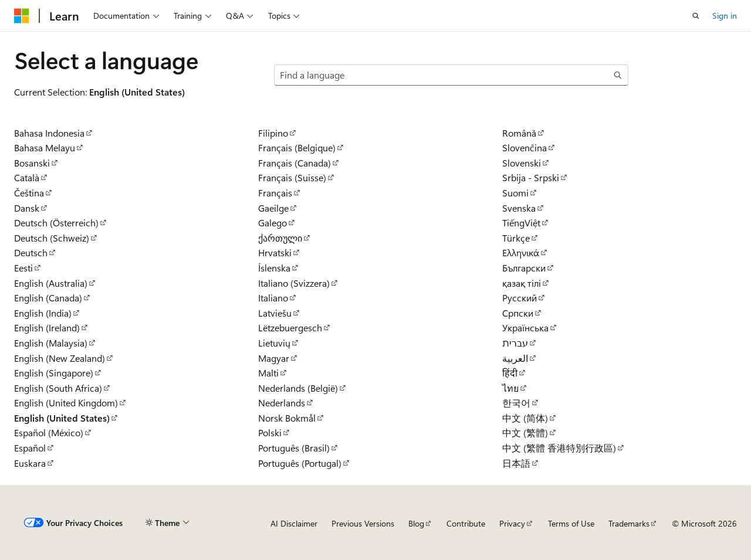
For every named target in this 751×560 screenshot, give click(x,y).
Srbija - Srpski (531, 177)
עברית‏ (515, 343)
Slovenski (522, 163)
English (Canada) (48, 298)
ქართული (280, 238)
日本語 (516, 463)
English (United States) (62, 418)
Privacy (512, 523)
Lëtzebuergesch (290, 327)
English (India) (43, 313)
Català (27, 177)
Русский (520, 298)
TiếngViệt (521, 223)
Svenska (519, 208)
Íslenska (274, 268)
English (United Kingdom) (66, 403)
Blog (416, 523)
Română (519, 133)
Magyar (274, 358)
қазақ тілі (522, 283)
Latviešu (275, 313)
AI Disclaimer (294, 523)
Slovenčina (525, 147)
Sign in (725, 16)
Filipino (273, 133)
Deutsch (31, 252)
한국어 (516, 403)
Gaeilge (273, 208)
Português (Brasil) (294, 448)
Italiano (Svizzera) (294, 283)
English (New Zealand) (60, 358)
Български (524, 268)
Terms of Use (571, 523)
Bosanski (32, 163)
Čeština (29, 193)
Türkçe (516, 238)
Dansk (27, 208)
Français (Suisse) (292, 177)
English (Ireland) (47, 327)
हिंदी (510, 373)
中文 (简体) (525, 418)
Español (30, 448)
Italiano (273, 298)
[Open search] (696, 16)
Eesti (23, 268)
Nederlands (282, 403)
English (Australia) (51, 283)
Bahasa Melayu (45, 147)
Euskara (30, 463)
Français (275, 193)
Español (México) (49, 432)
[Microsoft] (22, 16)
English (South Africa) (58, 388)
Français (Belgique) (297, 147)
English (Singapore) (54, 373)
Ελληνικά (521, 252)
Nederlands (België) (298, 388)
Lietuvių (274, 343)
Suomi (515, 193)
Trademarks (629, 523)
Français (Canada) (295, 163)
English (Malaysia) (51, 343)
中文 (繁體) (525, 432)
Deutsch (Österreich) (56, 223)
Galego (273, 223)
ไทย (510, 388)
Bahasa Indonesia (49, 133)
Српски (518, 313)
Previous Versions (363, 523)
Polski (270, 432)
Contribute (466, 523)
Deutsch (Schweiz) (52, 238)
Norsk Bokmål (287, 418)
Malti (268, 373)
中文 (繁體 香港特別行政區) (559, 448)
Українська (525, 327)
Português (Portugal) (300, 463)
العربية (515, 358)
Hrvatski (275, 252)
